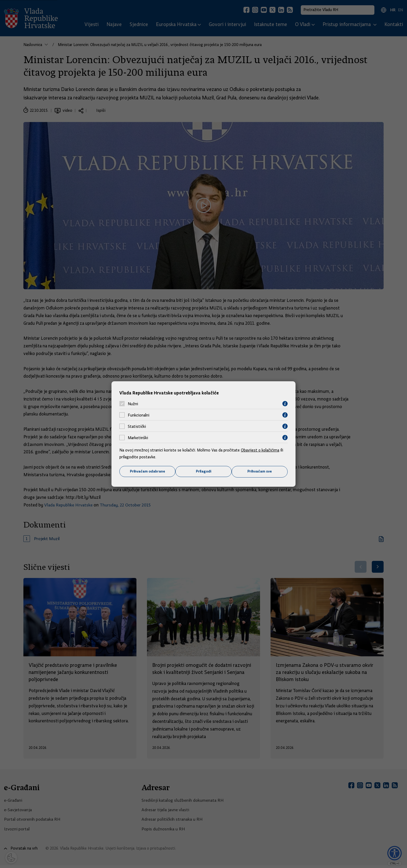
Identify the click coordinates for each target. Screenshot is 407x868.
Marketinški (138, 438)
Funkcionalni (139, 415)
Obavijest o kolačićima (261, 450)
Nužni (133, 404)
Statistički (137, 426)
